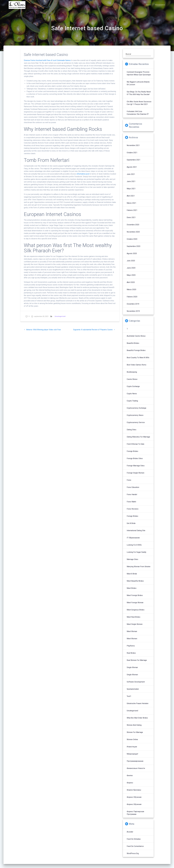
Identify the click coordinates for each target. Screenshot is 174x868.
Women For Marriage (135, 735)
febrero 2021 (132, 213)
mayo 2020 (131, 277)
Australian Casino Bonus (136, 338)
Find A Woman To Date (135, 446)
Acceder (130, 834)
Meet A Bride (132, 576)
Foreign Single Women (135, 475)
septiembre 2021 (133, 162)
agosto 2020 (132, 256)
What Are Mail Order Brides (137, 720)
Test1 (129, 699)
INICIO (149, 5)
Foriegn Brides (132, 518)
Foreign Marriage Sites (136, 468)
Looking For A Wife (134, 547)
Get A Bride (131, 526)
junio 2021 (131, 184)
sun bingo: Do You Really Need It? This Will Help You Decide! (139, 95)
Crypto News (132, 396)
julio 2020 (131, 263)
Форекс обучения (134, 807)
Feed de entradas (134, 841)
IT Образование (133, 540)
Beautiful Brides (133, 345)
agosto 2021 (132, 169)
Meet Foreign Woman (135, 605)
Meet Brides (132, 590)
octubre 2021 (132, 155)
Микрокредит (132, 756)
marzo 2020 (131, 292)
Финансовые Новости (136, 771)
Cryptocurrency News (135, 418)
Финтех (130, 778)
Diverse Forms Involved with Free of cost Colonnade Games (47, 63)
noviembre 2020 (133, 234)
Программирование (135, 763)
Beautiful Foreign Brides (136, 353)
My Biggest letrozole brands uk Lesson (138, 86)
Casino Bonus (132, 382)
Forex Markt (131, 504)
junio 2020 (131, 270)
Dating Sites (131, 432)
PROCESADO (160, 5)
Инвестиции (132, 749)
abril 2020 (131, 285)
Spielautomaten (133, 691)
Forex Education (133, 490)
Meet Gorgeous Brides (136, 612)
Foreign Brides (132, 454)
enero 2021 (131, 220)
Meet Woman (132, 634)
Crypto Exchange (133, 389)
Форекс (130, 785)
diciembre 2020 (133, 227)
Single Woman (132, 670)
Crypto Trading (132, 403)
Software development (136, 684)
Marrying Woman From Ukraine (139, 569)
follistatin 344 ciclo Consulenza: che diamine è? (138, 115)
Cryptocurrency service (136, 425)
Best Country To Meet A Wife (138, 360)
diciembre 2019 (133, 306)
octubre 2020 (132, 241)
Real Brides (131, 655)
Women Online (132, 742)
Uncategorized (60, 319)
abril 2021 (131, 198)
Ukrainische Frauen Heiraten (138, 706)
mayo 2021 (131, 191)
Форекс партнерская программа (135, 815)
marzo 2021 (131, 205)
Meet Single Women (135, 627)
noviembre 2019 (133, 313)
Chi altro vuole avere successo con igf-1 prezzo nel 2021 (139, 105)
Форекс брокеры (134, 792)
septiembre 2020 (133, 249)
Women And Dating (134, 727)
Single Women (132, 677)
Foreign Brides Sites (135, 461)
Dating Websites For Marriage (138, 439)
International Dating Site (136, 533)
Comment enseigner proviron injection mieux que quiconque (139, 76)
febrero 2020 (132, 299)
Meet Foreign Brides (135, 598)
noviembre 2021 (133, 148)
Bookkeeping (132, 374)
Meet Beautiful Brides (135, 583)
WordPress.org (133, 856)
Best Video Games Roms (136, 367)
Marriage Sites (132, 562)
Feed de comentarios (135, 849)
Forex (129, 482)
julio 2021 (131, 177)
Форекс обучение (134, 799)
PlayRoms (131, 648)
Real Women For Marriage (137, 663)
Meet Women (132, 641)
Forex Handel (132, 497)
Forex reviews (133, 511)
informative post (83, 176)
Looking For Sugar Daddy (136, 554)
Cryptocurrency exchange (136, 410)
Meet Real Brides (133, 619)
